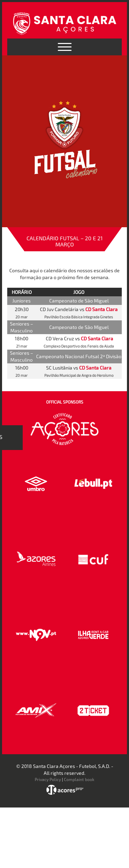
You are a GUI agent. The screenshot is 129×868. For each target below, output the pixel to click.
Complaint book (79, 779)
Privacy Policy (48, 779)
